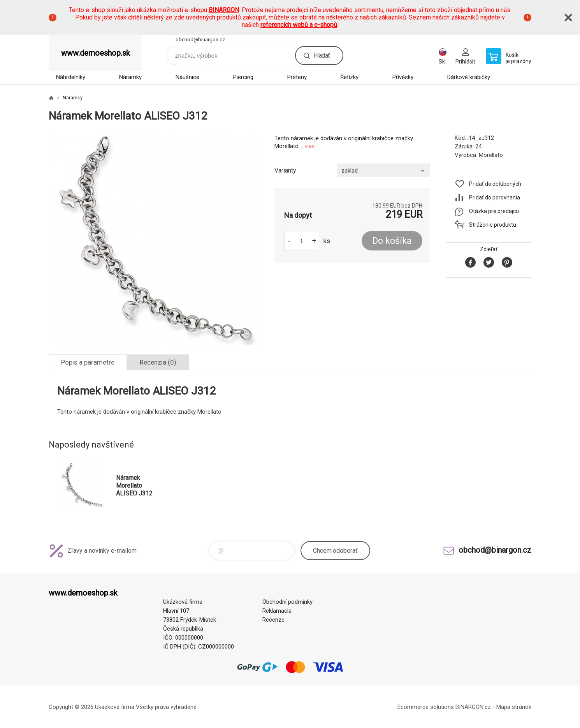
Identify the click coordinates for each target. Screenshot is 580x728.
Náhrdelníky (71, 77)
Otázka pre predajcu (494, 211)
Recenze (273, 620)
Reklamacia (277, 611)
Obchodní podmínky (287, 602)
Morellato (491, 155)
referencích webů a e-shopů (299, 25)
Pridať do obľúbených (495, 184)
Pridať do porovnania (495, 197)
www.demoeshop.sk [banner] (96, 53)
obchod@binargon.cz (200, 40)
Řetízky (349, 77)
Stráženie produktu (493, 225)
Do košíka (392, 241)
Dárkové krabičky (469, 77)
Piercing (243, 77)
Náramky (130, 77)
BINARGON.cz (473, 707)
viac (310, 146)
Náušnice (187, 77)
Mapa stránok (514, 707)
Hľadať (322, 56)
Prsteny (297, 77)
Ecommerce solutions (426, 707)
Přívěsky (403, 77)
